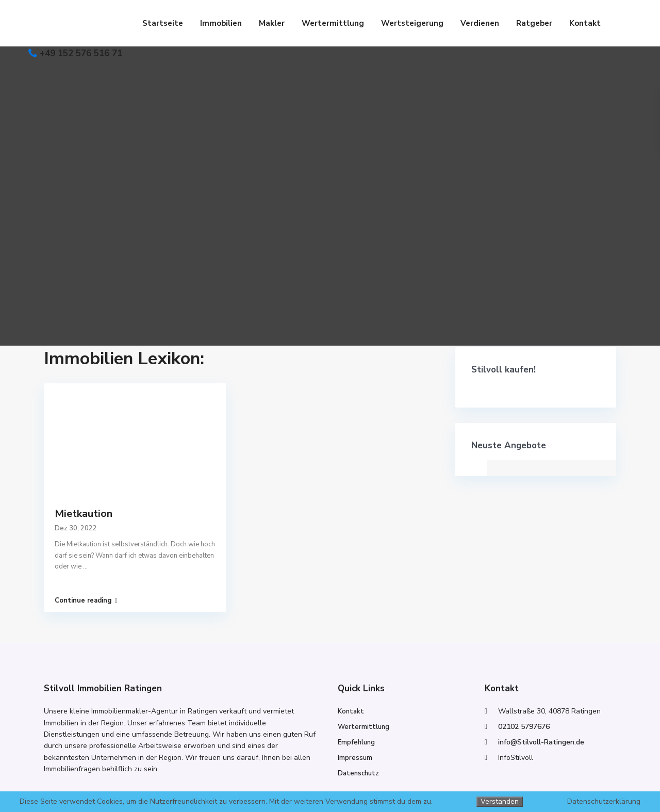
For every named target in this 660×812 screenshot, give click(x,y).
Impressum (355, 758)
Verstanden (500, 801)
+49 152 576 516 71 (81, 53)
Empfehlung (356, 742)
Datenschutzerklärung (604, 802)
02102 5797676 (524, 727)
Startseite (163, 23)
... (85, 566)
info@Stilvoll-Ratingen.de (541, 742)
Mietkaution (84, 514)
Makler (272, 23)
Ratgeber (534, 23)
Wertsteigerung (412, 23)
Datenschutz (358, 773)
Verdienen (480, 23)
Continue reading (86, 600)
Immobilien (221, 23)
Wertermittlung (333, 23)
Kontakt (585, 23)
